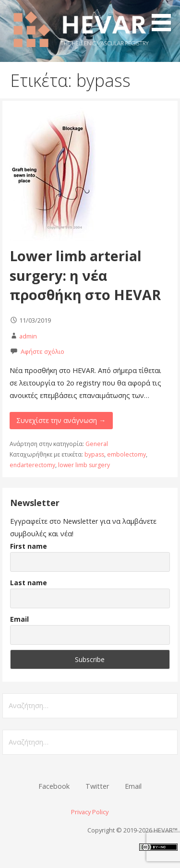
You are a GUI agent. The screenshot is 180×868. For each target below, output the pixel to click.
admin (28, 336)
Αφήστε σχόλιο (42, 351)
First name (29, 546)
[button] (165, 17)
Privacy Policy (90, 812)
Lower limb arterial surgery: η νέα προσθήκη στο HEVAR (85, 275)
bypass (94, 454)
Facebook (54, 786)
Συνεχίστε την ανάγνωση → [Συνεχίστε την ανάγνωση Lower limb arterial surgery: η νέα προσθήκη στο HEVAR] (61, 420)
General (97, 444)
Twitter (97, 786)
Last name (29, 583)
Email (19, 619)
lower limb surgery (84, 465)
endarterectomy (32, 465)
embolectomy (126, 454)
